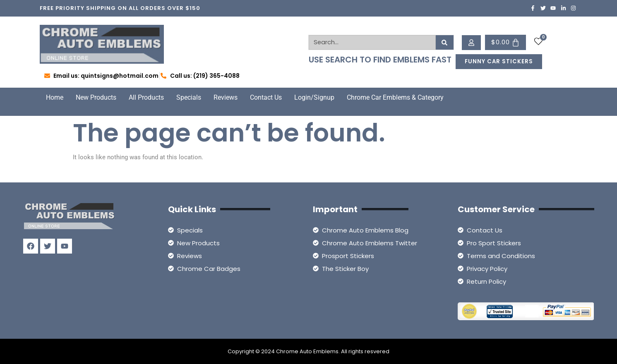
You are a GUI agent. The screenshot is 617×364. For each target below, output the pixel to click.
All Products (146, 97)
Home (55, 97)
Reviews (226, 97)
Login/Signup (314, 97)
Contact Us (266, 97)
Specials (189, 97)
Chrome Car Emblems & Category (395, 97)
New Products (96, 97)
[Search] (445, 42)
